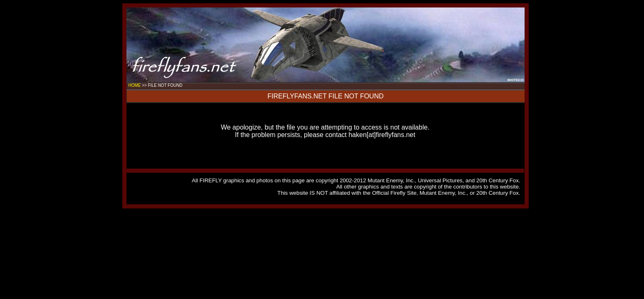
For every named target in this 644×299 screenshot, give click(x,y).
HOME (135, 85)
